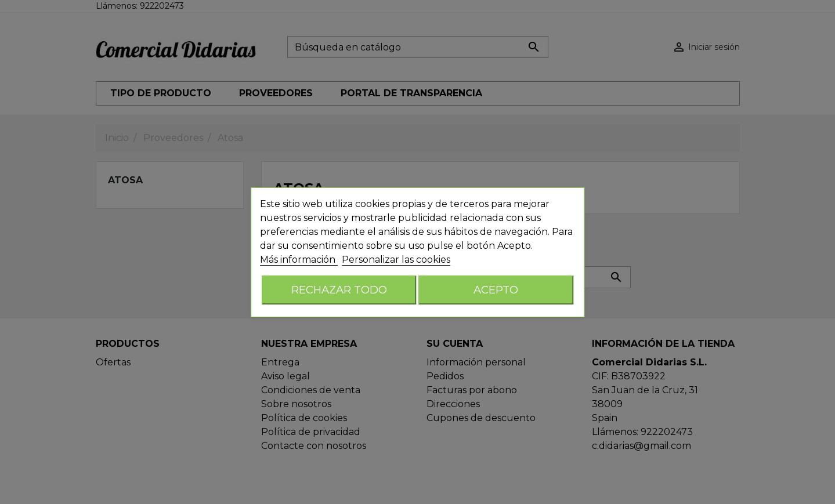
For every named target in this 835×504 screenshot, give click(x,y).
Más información (299, 260)
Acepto (496, 290)
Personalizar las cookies (396, 260)
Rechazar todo (339, 290)
